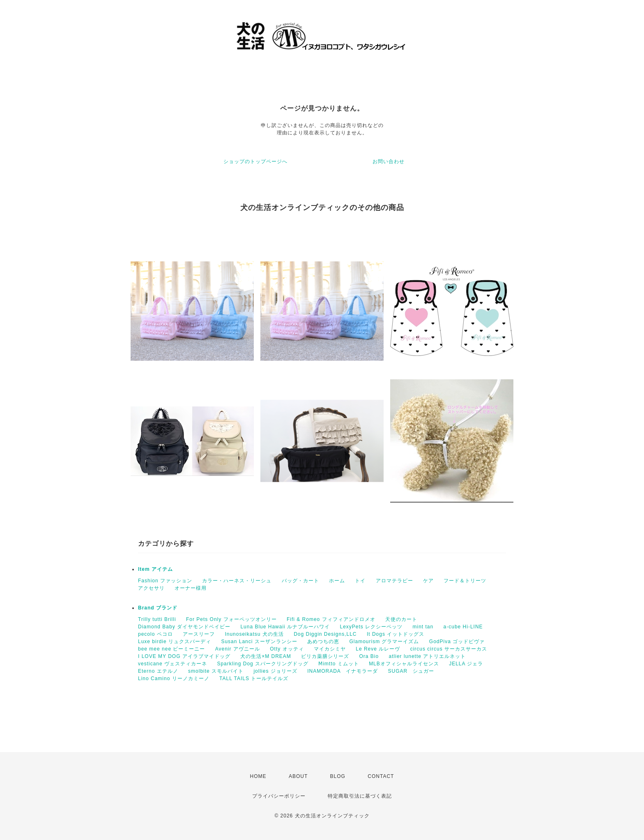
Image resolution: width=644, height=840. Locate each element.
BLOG (338, 776)
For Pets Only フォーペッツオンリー (231, 619)
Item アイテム (155, 569)
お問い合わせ (389, 162)
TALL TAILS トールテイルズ (254, 678)
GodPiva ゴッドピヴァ (457, 642)
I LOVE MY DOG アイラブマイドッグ (184, 656)
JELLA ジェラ (466, 664)
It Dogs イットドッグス (396, 634)
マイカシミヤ (330, 649)
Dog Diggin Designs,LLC (325, 634)
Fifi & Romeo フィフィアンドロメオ (331, 619)
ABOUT (298, 776)
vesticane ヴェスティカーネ (172, 664)
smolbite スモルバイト (216, 671)
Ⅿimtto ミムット (338, 664)
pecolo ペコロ (155, 634)
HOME (258, 776)
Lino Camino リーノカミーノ (174, 678)
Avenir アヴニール (238, 649)
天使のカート (401, 619)
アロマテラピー (394, 581)
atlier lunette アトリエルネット (428, 656)
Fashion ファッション (165, 581)
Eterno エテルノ (158, 671)
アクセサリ (151, 588)
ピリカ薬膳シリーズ (325, 656)
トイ (360, 581)
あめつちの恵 (323, 642)
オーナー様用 (191, 588)
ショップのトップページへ (255, 162)
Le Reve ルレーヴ (378, 649)
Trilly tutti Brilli (157, 619)
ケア (428, 581)
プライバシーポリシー (279, 796)
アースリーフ (199, 634)
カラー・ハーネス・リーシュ (237, 581)
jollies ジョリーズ (275, 671)
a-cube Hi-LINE (463, 627)
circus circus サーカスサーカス (449, 649)
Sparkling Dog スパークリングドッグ (263, 664)
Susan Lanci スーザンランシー (259, 642)
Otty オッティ (287, 649)
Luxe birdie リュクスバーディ (175, 642)
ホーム (337, 581)
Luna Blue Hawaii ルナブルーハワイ (285, 627)
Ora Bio (369, 656)
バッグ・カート (300, 581)
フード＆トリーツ (465, 581)
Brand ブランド (158, 608)
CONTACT (381, 776)
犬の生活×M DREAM (266, 656)
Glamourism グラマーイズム (384, 642)
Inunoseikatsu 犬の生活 (254, 634)
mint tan (423, 627)
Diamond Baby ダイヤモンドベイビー (184, 627)
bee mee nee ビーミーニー (171, 649)
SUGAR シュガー (411, 671)
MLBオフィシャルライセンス (404, 664)
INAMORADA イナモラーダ (343, 671)
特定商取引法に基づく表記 (360, 796)
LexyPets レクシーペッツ (371, 627)
